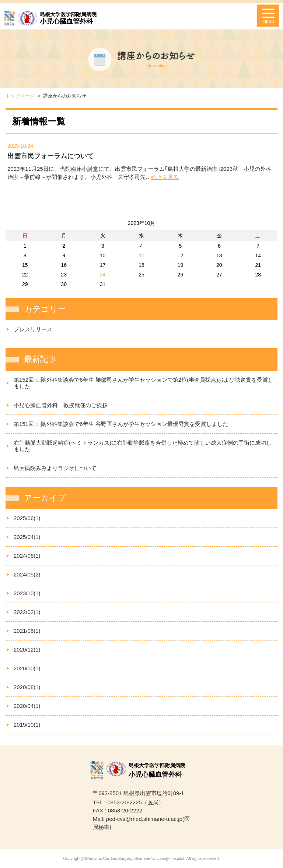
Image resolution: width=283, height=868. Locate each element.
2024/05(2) (27, 574)
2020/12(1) (27, 650)
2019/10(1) (27, 725)
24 (103, 275)
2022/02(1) (27, 612)
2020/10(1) (27, 668)
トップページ (20, 96)
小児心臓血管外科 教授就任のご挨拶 (61, 405)
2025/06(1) (27, 518)
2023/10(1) (27, 593)
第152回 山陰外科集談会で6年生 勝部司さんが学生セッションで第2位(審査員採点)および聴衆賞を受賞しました (144, 383)
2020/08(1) (27, 687)
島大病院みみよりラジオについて (55, 468)
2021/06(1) (27, 631)
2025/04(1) (27, 537)
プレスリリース (33, 329)
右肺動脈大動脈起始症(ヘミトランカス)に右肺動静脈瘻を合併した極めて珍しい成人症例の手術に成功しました (143, 446)
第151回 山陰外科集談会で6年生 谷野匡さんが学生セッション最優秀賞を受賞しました (121, 424)
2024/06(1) (27, 556)
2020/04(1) (27, 706)
